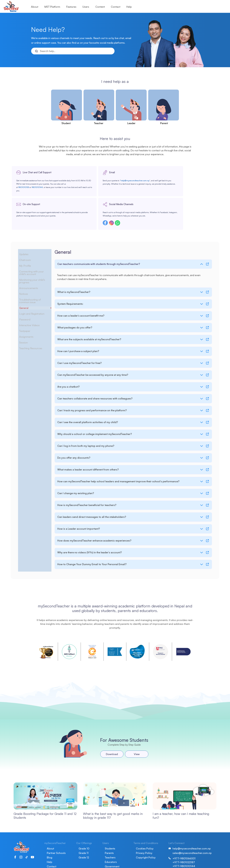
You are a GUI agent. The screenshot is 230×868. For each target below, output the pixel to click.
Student (66, 123)
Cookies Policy (145, 829)
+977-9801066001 (184, 839)
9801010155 (34, 193)
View (134, 734)
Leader (131, 123)
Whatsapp (186, 201)
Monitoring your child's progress (35, 256)
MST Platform (52, 7)
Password (27, 295)
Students (110, 829)
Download (109, 734)
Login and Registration (35, 289)
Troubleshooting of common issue (33, 276)
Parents (109, 834)
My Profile (27, 241)
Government (112, 847)
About (35, 7)
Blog (50, 838)
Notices (26, 269)
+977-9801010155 (184, 851)
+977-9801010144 (184, 847)
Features (71, 7)
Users (86, 7)
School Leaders (114, 852)
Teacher (99, 123)
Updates (27, 229)
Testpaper (27, 306)
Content (100, 7)
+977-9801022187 (184, 843)
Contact (116, 7)
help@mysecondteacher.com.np (84, 187)
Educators (111, 843)
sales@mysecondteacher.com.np (192, 834)
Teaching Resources (33, 323)
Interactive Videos (32, 300)
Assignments (29, 312)
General (26, 283)
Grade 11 (84, 834)
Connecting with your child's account (34, 248)
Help (129, 7)
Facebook (174, 201)
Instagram (180, 201)
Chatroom (28, 235)
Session (26, 318)
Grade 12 (84, 838)
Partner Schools (56, 834)
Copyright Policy (146, 838)
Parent (164, 123)
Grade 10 (84, 829)
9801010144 (48, 193)
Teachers (110, 838)
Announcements (31, 263)
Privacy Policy (144, 834)
